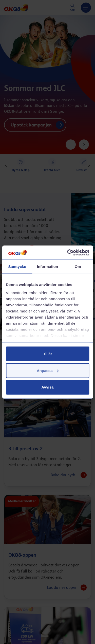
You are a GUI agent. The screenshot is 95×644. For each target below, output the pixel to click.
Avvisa (48, 387)
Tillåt (48, 354)
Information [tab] (48, 267)
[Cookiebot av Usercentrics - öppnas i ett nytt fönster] (68, 252)
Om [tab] (78, 267)
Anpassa (48, 370)
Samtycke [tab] (17, 267)
